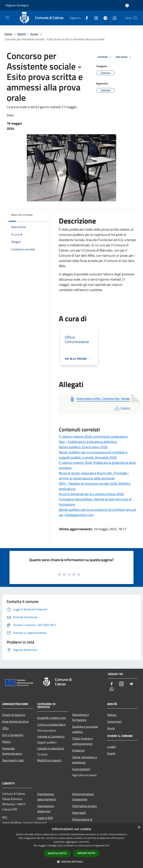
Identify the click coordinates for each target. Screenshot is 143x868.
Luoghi (112, 747)
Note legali (79, 813)
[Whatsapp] (113, 18)
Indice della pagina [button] (22, 215)
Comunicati (114, 721)
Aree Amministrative (15, 721)
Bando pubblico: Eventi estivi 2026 (83, 447)
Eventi (111, 753)
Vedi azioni (124, 57)
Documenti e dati (13, 760)
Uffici (5, 728)
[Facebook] (85, 18)
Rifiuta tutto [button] (86, 853)
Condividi (105, 57)
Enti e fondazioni (13, 735)
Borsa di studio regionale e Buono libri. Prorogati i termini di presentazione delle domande (94, 476)
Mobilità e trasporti (49, 760)
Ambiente (78, 750)
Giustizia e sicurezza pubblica (85, 729)
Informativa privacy (85, 806)
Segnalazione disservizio (46, 809)
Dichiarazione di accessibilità (82, 822)
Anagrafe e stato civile (51, 718)
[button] (71, 862)
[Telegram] (104, 18)
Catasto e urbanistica (51, 748)
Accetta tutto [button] (57, 853)
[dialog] (71, 846)
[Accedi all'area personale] (127, 5)
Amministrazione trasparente (83, 797)
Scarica (122, 408)
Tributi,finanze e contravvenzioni (82, 741)
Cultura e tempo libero (51, 724)
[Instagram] (95, 18)
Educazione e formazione (81, 717)
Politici (7, 742)
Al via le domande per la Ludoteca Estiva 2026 (91, 494)
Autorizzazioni (81, 769)
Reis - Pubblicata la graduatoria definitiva (88, 442)
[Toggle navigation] (7, 18)
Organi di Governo (14, 715)
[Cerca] (135, 18)
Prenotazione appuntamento (47, 797)
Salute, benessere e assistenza (85, 760)
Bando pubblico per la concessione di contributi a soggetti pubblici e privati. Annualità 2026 (93, 455)
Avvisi (34, 34)
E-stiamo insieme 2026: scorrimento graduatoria (93, 437)
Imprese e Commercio (51, 736)
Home (8, 34)
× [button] (139, 827)
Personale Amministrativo (12, 751)
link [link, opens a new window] (107, 846)
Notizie (112, 715)
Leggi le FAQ (45, 818)
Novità (22, 34)
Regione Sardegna (17, 5)
